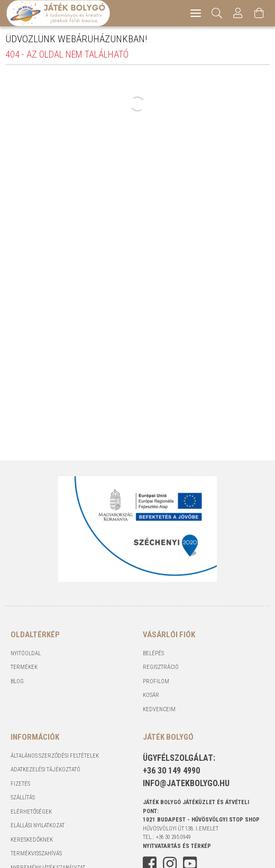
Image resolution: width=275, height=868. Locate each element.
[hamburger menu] (196, 13)
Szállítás (23, 798)
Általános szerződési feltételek (55, 756)
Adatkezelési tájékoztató (45, 770)
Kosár (151, 695)
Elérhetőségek (31, 812)
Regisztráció (161, 667)
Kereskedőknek (32, 840)
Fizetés (20, 784)
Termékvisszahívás (36, 853)
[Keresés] (217, 13)
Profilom (156, 681)
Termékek (24, 667)
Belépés (153, 653)
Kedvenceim (159, 709)
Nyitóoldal (26, 653)
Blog (17, 681)
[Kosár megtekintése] (259, 13)
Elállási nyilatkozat (38, 825)
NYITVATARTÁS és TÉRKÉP (177, 846)
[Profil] (238, 13)
